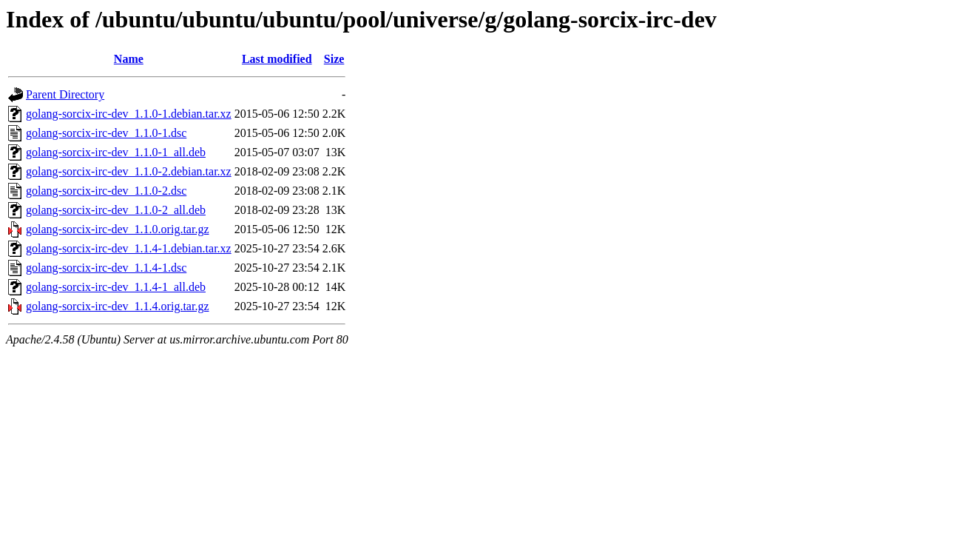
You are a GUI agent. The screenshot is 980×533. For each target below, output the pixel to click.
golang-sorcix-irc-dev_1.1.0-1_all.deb (116, 152)
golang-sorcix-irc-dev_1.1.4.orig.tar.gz (117, 306)
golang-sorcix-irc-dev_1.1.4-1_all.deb (116, 287)
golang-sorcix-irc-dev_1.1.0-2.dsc (106, 191)
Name (129, 59)
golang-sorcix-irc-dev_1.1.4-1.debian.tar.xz (129, 248)
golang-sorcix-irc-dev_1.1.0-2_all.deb (116, 210)
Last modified (277, 59)
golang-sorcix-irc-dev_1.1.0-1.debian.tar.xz (129, 114)
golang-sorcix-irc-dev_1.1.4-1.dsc (106, 268)
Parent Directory (65, 94)
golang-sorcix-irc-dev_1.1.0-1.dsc (106, 133)
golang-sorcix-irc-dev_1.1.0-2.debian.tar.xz (129, 171)
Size (334, 59)
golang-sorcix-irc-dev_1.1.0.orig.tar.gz (117, 229)
